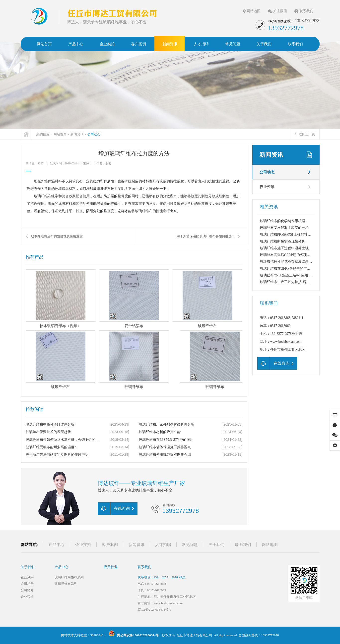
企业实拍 (83, 545)
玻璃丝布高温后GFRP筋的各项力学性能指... (293, 255)
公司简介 (27, 590)
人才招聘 (163, 545)
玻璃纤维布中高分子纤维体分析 (50, 424)
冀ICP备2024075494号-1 (154, 610)
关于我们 (216, 545)
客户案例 (110, 545)
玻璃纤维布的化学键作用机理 (282, 221)
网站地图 (254, 11)
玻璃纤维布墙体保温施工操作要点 (165, 447)
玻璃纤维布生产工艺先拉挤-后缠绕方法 (290, 282)
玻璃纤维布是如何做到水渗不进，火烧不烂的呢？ (63, 440)
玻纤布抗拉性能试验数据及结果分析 (288, 262)
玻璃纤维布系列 (66, 584)
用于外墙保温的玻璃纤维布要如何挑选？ (206, 236)
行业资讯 (267, 187)
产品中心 (57, 545)
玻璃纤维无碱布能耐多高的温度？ (52, 447)
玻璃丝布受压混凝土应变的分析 (284, 228)
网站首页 (60, 134)
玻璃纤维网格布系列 (69, 577)
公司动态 (94, 134)
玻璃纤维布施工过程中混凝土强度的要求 (291, 248)
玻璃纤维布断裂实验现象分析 (282, 241)
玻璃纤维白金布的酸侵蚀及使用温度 (57, 236)
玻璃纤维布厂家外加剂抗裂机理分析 (167, 424)
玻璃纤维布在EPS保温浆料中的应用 (166, 440)
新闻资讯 (77, 134)
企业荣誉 (27, 597)
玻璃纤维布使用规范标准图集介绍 (165, 455)
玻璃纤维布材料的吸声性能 (160, 432)
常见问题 (190, 545)
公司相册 (27, 584)
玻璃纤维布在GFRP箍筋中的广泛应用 (289, 269)
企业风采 (27, 577)
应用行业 (111, 567)
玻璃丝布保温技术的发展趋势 (48, 432)
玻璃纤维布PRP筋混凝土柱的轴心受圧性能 (293, 234)
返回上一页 (305, 134)
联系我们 (306, 11)
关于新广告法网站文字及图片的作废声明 (57, 455)
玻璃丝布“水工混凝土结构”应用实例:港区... (293, 275)
